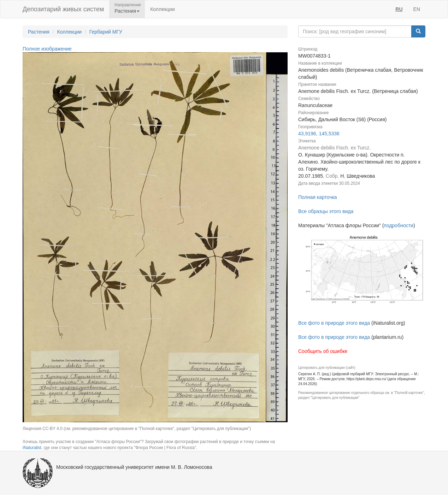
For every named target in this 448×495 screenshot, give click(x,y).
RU (399, 9)
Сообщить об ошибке (323, 351)
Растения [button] (127, 11)
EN (417, 9)
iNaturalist (32, 448)
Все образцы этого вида (326, 211)
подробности (399, 225)
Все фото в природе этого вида (334, 323)
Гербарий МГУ (106, 32)
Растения (39, 32)
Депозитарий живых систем (63, 9)
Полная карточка (318, 197)
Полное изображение (47, 49)
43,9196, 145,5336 (319, 134)
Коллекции (163, 9)
